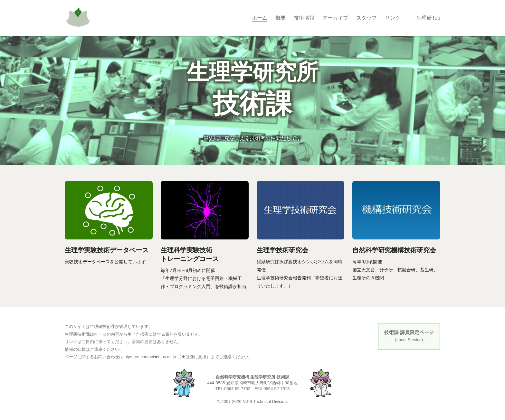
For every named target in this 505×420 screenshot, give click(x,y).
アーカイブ (335, 18)
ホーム (260, 18)
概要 (281, 18)
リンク (393, 18)
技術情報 (304, 18)
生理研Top (428, 18)
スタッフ (367, 18)
